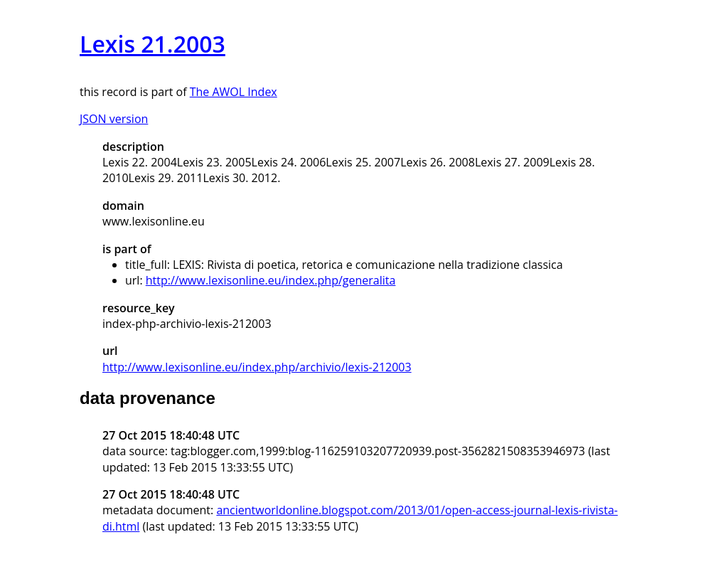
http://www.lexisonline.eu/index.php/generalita (271, 280)
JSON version (114, 119)
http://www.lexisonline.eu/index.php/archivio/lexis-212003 (257, 367)
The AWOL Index (234, 92)
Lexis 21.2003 (152, 44)
